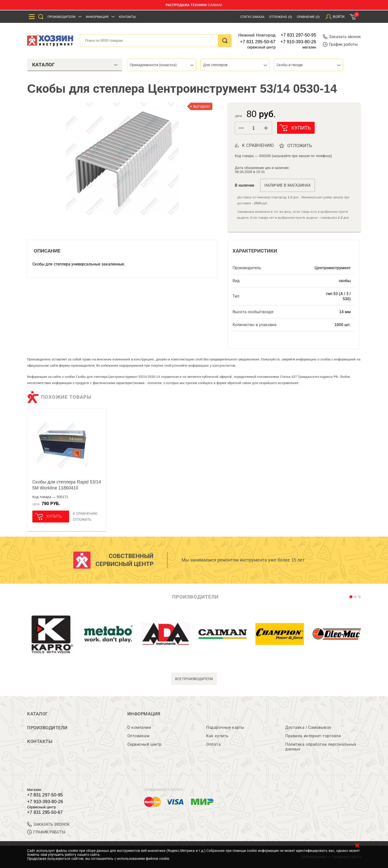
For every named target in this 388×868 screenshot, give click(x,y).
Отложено (281, 17)
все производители (194, 679)
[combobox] (162, 65)
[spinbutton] (253, 128)
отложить (300, 146)
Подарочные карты (225, 727)
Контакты (127, 17)
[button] (266, 128)
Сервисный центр (145, 744)
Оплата (213, 744)
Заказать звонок (342, 37)
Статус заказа (252, 17)
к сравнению (258, 145)
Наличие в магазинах (288, 185)
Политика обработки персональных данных (321, 747)
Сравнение (308, 17)
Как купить (217, 736)
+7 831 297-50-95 (299, 35)
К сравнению (85, 514)
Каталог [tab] (75, 65)
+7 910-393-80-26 (298, 42)
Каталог (38, 714)
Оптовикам (139, 736)
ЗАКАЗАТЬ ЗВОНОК (48, 824)
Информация (97, 17)
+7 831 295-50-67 (258, 42)
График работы (340, 44)
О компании (139, 727)
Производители (61, 17)
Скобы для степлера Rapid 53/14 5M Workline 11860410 (67, 485)
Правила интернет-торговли (313, 736)
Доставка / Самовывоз (308, 727)
